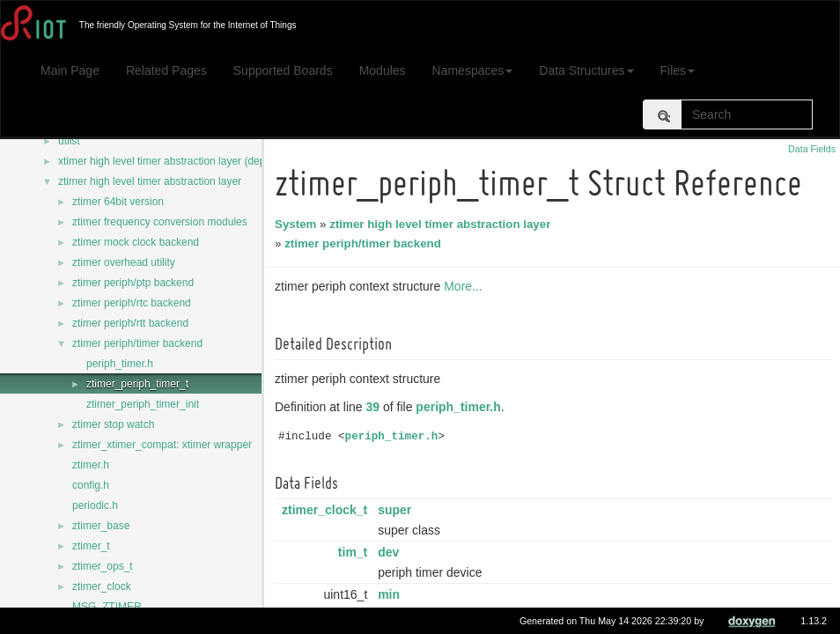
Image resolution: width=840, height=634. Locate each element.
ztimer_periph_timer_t (137, 384)
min (391, 594)
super (397, 510)
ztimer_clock (102, 586)
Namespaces (473, 70)
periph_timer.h (120, 364)
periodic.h (95, 505)
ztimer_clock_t (327, 510)
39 (376, 407)
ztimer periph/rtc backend (132, 303)
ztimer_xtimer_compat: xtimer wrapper (162, 445)
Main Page (70, 70)
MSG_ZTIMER (107, 607)
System (298, 224)
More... (466, 286)
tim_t (355, 552)
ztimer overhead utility (124, 262)
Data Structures (586, 70)
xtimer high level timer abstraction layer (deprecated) (181, 161)
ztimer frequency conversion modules (160, 222)
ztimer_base (101, 526)
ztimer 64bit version (118, 202)
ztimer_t (91, 546)
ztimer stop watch (113, 424)
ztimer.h (91, 465)
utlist (69, 141)
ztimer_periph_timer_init (143, 404)
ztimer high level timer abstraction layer (150, 181)
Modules (383, 70)
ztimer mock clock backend (136, 242)
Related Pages (166, 70)
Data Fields (812, 149)
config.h (91, 485)
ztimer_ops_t (103, 566)
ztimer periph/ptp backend (133, 283)
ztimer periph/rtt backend (130, 323)
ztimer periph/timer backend (137, 343)
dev (391, 552)
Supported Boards (283, 70)
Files (678, 70)
